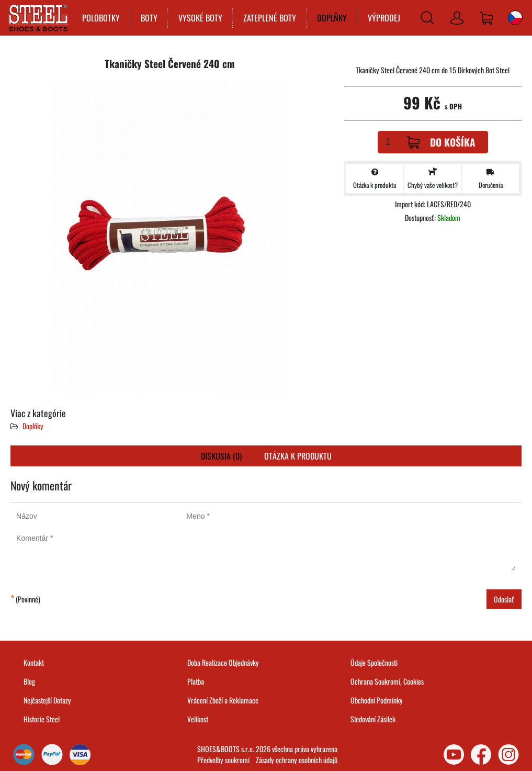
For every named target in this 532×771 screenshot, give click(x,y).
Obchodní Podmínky (377, 700)
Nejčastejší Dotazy (47, 700)
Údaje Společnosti (374, 662)
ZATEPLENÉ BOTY (270, 18)
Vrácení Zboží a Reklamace (223, 700)
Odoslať (504, 599)
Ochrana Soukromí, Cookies (387, 681)
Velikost (198, 719)
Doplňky (33, 426)
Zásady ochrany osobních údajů (297, 760)
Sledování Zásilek (373, 719)
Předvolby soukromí (223, 760)
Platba (196, 681)
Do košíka (441, 142)
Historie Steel (42, 719)
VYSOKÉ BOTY (200, 18)
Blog (29, 681)
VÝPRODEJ (384, 18)
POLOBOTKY (101, 18)
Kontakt (34, 662)
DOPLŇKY (332, 18)
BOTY (149, 18)
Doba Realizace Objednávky (223, 662)
